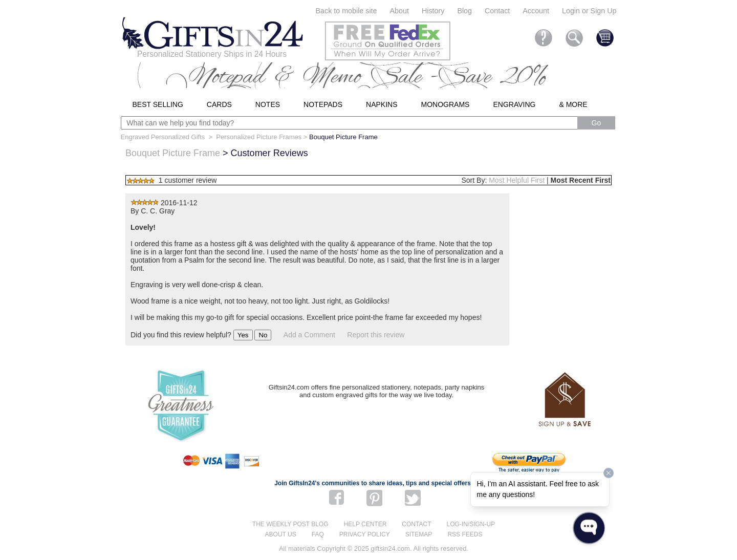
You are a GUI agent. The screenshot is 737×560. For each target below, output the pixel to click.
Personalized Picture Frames (259, 137)
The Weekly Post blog (290, 524)
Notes (268, 104)
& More (573, 104)
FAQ (318, 534)
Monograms (446, 104)
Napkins (382, 104)
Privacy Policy (365, 534)
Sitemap (419, 534)
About (399, 11)
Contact (497, 11)
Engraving (514, 104)
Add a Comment (309, 335)
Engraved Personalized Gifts (163, 137)
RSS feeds (465, 534)
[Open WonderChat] (589, 528)
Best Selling (158, 104)
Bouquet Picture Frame (173, 153)
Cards (219, 104)
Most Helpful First (517, 180)
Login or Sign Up (589, 11)
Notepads (323, 104)
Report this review (376, 335)
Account (536, 11)
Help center (365, 524)
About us (281, 534)
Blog (464, 11)
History (433, 11)
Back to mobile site (346, 11)
